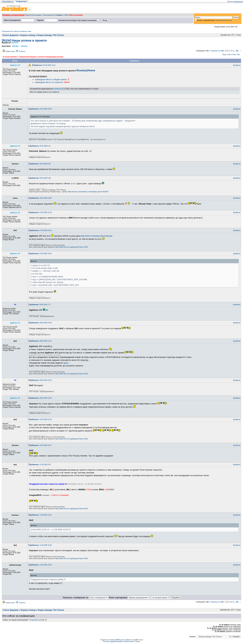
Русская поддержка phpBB (113, 641)
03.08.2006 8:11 (40, 146)
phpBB (117, 640)
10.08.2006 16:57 (41, 445)
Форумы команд (28, 35)
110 (237, 51)
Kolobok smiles (129, 641)
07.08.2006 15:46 (41, 230)
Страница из (217, 51)
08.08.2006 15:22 (41, 341)
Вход (28, 15)
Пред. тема (226, 54)
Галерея (59, 15)
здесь (66, 363)
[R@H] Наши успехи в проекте (24, 40)
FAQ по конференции (235, 2)
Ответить (22, 51)
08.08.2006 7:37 (40, 305)
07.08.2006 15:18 (41, 212)
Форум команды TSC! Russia (50, 35)
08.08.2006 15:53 (41, 380)
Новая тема (10, 51)
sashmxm (15, 43)
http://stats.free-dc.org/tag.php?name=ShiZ (72, 247)
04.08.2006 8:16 (40, 164)
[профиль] (237, 65)
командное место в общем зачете (51, 79)
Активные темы (26, 31)
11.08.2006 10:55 (41, 565)
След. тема (236, 54)
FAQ (66, 15)
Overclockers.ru (8, 2)
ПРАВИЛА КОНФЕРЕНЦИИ (13, 15)
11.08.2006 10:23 (41, 515)
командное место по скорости (49, 82)
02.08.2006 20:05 (41, 109)
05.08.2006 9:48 (40, 178)
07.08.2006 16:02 (41, 254)
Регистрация (36, 15)
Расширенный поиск (224, 20)
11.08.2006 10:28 (41, 545)
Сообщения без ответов (10, 31)
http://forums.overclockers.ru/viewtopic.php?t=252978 (88, 192)
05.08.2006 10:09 (41, 198)
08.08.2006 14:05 (41, 323)
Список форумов (10, 35)
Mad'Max (15, 46)
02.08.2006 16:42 (45, 65)
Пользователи (49, 15)
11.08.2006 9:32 (40, 465)
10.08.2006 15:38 (41, 419)
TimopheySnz (34, 620)
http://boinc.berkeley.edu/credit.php (97, 236)
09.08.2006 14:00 (41, 398)
